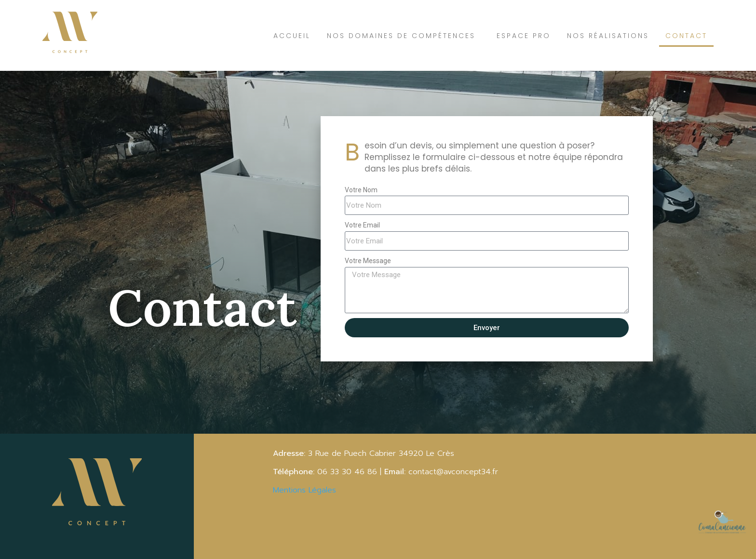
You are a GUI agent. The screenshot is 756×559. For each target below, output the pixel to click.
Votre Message (368, 261)
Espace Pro (524, 36)
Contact (686, 36)
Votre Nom (361, 190)
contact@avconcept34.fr (455, 472)
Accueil (292, 36)
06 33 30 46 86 (346, 472)
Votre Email (362, 225)
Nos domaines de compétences (404, 36)
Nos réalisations (608, 36)
